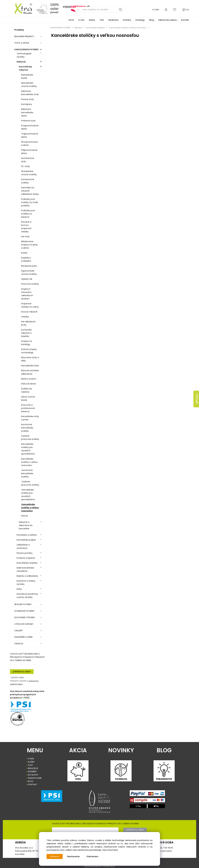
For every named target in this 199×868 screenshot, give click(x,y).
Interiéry (127, 20)
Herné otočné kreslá (28, 398)
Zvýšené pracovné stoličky (30, 438)
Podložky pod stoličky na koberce (28, 214)
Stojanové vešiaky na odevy (30, 305)
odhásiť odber (17, 677)
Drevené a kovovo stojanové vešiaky (26, 227)
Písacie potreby (25, 553)
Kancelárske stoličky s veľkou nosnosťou (29, 462)
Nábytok (21, 62)
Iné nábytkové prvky (28, 323)
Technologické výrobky (24, 55)
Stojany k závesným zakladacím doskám (27, 294)
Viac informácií (110, 850)
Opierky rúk (27, 279)
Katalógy (140, 20)
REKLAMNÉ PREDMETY (24, 36)
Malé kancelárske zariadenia (25, 569)
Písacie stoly (27, 99)
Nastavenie (73, 856)
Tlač (102, 20)
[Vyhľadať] (78, 10)
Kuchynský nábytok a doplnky (26, 333)
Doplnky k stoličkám (26, 259)
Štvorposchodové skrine (30, 143)
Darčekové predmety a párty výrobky (27, 596)
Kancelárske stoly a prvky (30, 418)
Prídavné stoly (28, 121)
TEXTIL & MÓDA (22, 43)
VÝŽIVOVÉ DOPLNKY (24, 624)
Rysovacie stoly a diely (30, 359)
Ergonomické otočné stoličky (29, 272)
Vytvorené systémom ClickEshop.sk (99, 866)
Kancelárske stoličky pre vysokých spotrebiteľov (28, 449)
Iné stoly (25, 237)
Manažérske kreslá (27, 76)
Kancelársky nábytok (25, 68)
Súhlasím (55, 856)
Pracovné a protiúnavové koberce (28, 408)
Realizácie (114, 20)
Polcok (24, 516)
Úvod (71, 20)
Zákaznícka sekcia (167, 20)
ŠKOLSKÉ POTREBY (23, 604)
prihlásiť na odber (22, 672)
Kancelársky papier (26, 540)
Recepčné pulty (29, 266)
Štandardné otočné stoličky (29, 173)
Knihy (19, 589)
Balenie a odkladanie (27, 576)
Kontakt (185, 20)
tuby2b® (19, 631)
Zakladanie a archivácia (23, 546)
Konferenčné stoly (28, 160)
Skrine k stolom (29, 379)
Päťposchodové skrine (29, 152)
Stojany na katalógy (27, 343)
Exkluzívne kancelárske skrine (27, 112)
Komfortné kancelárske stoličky (27, 428)
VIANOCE (19, 644)
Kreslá (24, 253)
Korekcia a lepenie (26, 558)
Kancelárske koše (30, 366)
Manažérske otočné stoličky (29, 85)
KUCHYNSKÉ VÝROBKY (25, 617)
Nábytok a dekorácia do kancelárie (26, 525)
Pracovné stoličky (30, 284)
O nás (81, 20)
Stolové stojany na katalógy (29, 351)
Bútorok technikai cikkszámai (30, 372)
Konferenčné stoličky (28, 181)
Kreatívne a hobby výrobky (26, 582)
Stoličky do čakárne (27, 390)
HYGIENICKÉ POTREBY (24, 611)
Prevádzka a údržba (27, 535)
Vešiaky (25, 317)
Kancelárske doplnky (27, 563)
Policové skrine (28, 384)
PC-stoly (25, 166)
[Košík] (185, 10)
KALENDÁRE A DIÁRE (24, 637)
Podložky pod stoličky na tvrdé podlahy (29, 202)
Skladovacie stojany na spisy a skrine (29, 245)
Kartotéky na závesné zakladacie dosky (30, 191)
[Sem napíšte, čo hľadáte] (103, 10)
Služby (92, 20)
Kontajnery (27, 104)
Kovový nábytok (29, 312)
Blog (151, 20)
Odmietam (92, 856)
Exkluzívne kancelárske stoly (30, 93)
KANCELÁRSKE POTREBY (27, 49)
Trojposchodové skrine (30, 135)
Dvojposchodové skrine (30, 127)
